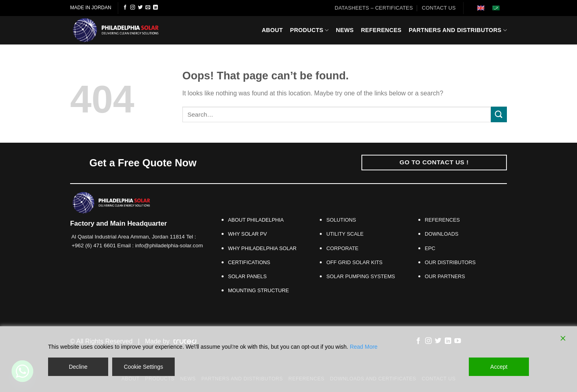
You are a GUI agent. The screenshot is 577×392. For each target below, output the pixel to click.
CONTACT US (439, 8)
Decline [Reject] (78, 367)
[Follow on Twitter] (140, 8)
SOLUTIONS (341, 220)
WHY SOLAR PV (247, 234)
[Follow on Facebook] (125, 8)
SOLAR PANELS (249, 276)
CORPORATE (342, 248)
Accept (499, 367)
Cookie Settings (143, 367)
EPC (430, 248)
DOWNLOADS (442, 234)
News (345, 30)
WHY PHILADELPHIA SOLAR (262, 248)
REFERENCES (442, 220)
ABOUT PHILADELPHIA (256, 220)
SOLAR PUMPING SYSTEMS (360, 276)
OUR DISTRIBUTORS (450, 262)
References (381, 30)
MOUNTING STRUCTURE (258, 290)
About (272, 30)
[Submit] (499, 114)
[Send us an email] (148, 8)
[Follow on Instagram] (133, 8)
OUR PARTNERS (446, 276)
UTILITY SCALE (345, 234)
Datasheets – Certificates (374, 8)
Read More (364, 347)
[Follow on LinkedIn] (155, 8)
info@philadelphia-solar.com (169, 246)
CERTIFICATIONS (249, 262)
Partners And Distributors (458, 30)
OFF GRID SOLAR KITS (354, 262)
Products (310, 30)
